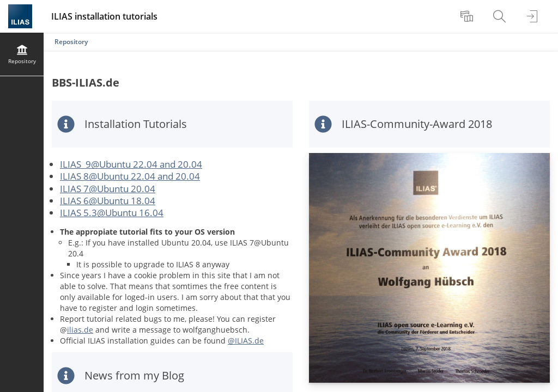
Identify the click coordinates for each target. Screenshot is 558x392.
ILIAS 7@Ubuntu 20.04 (108, 189)
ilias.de (80, 330)
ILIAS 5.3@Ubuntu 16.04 (112, 213)
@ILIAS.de (246, 341)
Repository (71, 42)
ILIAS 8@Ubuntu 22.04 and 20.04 (130, 176)
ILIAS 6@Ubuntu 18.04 (108, 201)
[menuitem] (468, 16)
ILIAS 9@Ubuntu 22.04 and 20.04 (131, 164)
